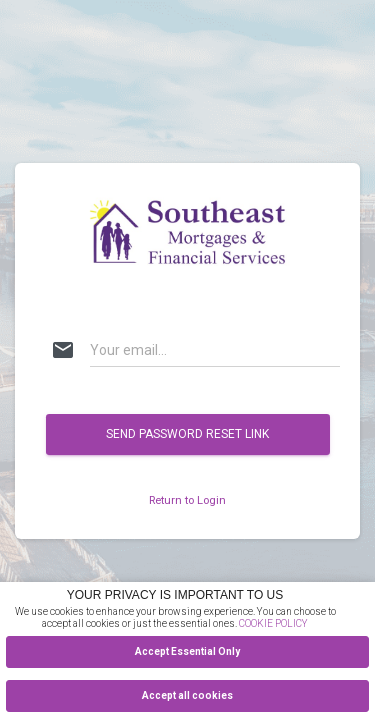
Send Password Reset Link (187, 434)
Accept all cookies (187, 695)
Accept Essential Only (187, 651)
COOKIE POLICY (273, 623)
